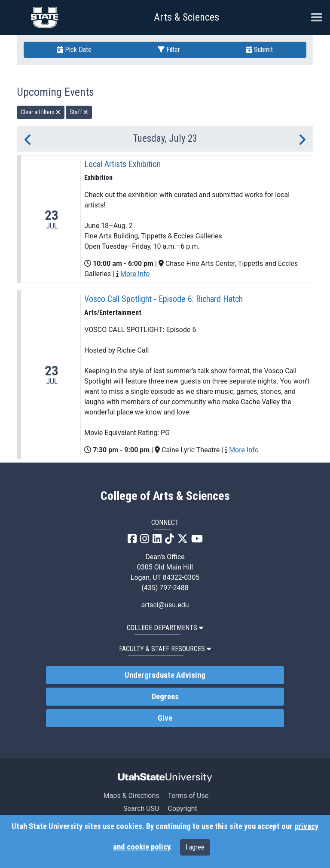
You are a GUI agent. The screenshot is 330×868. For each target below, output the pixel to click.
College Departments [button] (165, 628)
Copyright (182, 809)
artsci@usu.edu (165, 605)
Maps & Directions (131, 796)
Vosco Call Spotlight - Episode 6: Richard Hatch (163, 299)
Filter (169, 50)
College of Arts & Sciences (165, 496)
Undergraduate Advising (165, 675)
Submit (260, 50)
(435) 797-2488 (165, 588)
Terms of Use (188, 796)
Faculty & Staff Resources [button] (165, 649)
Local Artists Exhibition (122, 164)
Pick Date (74, 50)
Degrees (165, 697)
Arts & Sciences (186, 17)
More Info (135, 274)
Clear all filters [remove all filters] (41, 112)
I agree (195, 847)
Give (165, 718)
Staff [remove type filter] (79, 112)
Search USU (141, 809)
